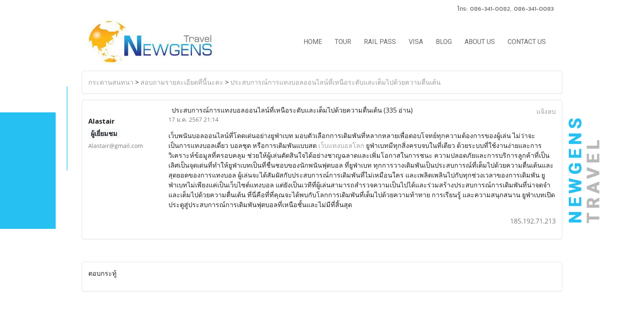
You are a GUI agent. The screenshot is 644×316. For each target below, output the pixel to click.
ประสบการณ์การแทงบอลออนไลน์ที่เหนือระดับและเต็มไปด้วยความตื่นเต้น (336, 82)
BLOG (444, 42)
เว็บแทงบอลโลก (341, 145)
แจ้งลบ (546, 111)
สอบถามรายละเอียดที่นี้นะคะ (182, 82)
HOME (313, 42)
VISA (416, 42)
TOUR (343, 42)
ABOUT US (480, 42)
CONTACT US (527, 42)
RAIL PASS (380, 42)
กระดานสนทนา (111, 82)
